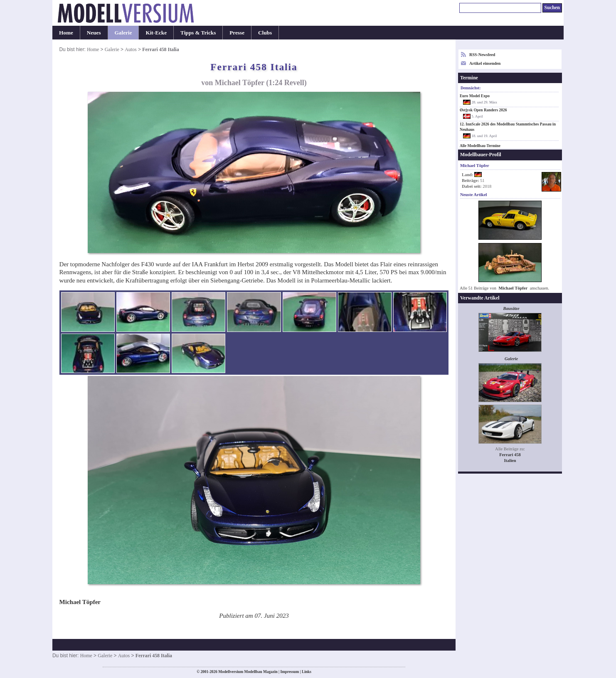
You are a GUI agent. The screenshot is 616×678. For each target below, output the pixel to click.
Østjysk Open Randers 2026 (483, 110)
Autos (131, 49)
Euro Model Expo (475, 96)
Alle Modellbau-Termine (480, 146)
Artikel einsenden (485, 63)
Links (307, 672)
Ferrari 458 (510, 455)
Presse (237, 33)
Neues (94, 33)
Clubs (265, 33)
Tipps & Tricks (198, 33)
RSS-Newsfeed (482, 55)
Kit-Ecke (156, 33)
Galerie (123, 33)
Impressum (290, 672)
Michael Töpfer (513, 288)
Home (66, 33)
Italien (510, 461)
